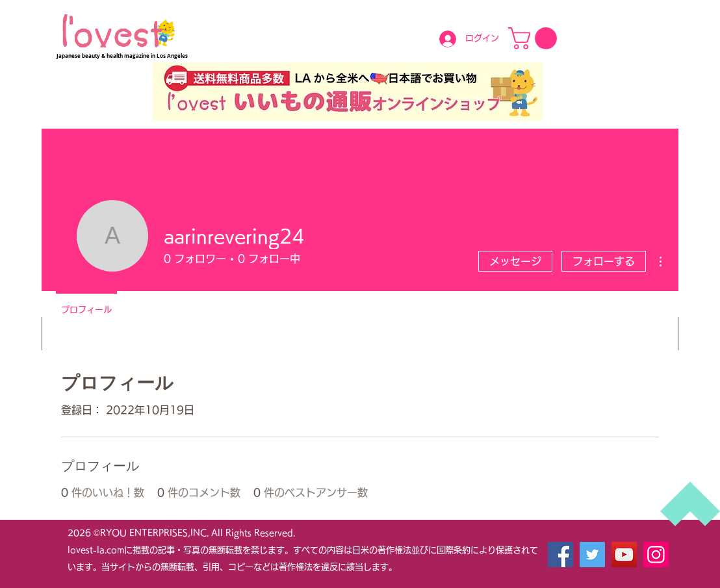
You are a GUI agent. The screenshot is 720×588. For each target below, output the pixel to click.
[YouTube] (624, 555)
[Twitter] (592, 555)
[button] (535, 38)
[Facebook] (560, 555)
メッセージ (515, 261)
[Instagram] (656, 555)
